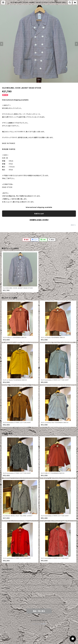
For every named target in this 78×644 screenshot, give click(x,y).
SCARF (4, 601)
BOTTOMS (6, 588)
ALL (3, 576)
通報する (73, 225)
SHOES (4, 595)
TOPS (4, 582)
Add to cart (39, 214)
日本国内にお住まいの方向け (39, 220)
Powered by (39, 624)
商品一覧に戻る (39, 611)
